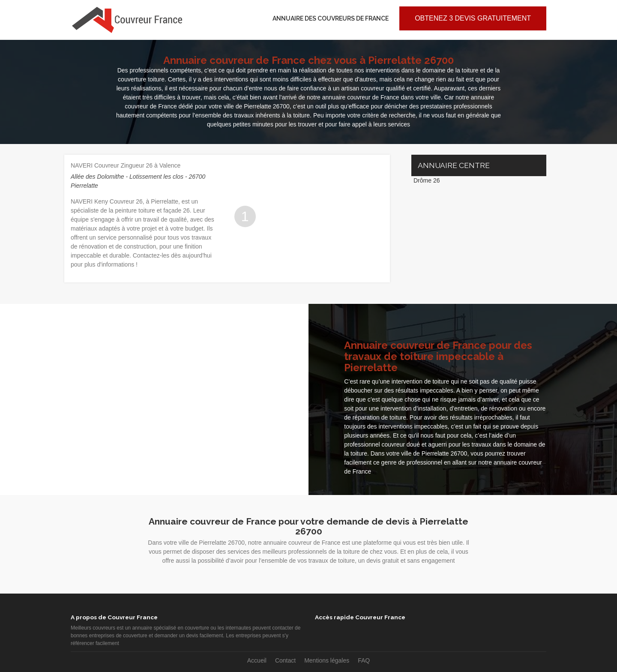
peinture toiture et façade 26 (153, 210)
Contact (285, 660)
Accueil (257, 660)
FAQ (364, 660)
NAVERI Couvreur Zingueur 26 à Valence (126, 165)
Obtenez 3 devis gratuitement (473, 18)
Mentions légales (327, 660)
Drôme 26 (427, 180)
